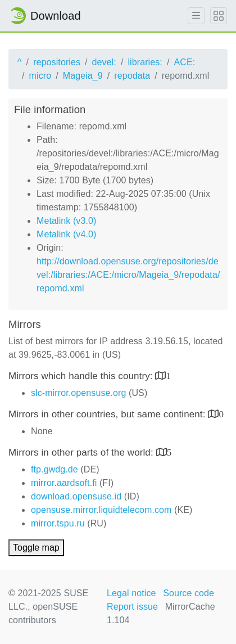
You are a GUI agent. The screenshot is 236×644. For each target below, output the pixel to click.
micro (40, 76)
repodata (132, 76)
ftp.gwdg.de (55, 469)
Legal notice (131, 593)
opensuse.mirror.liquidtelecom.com (101, 510)
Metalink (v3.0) (66, 221)
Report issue (132, 607)
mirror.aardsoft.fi (64, 483)
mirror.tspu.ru (58, 523)
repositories (57, 62)
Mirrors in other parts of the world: (82, 452)
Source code (189, 593)
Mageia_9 (83, 76)
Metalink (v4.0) (66, 234)
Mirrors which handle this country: (82, 376)
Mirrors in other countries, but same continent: (108, 414)
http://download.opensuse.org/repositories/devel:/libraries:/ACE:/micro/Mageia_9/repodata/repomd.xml (128, 275)
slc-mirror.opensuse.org (78, 393)
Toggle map (36, 548)
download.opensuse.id (76, 496)
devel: (104, 62)
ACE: (184, 62)
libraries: (145, 62)
